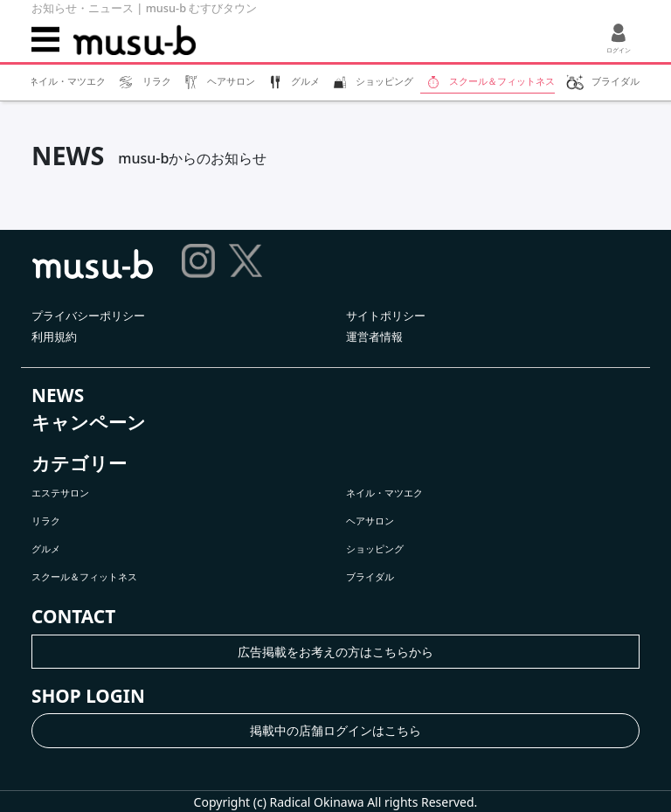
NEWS (58, 395)
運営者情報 (374, 337)
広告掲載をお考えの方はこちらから (335, 652)
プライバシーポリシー (88, 316)
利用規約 (54, 337)
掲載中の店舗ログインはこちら (335, 730)
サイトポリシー (386, 316)
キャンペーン (89, 422)
